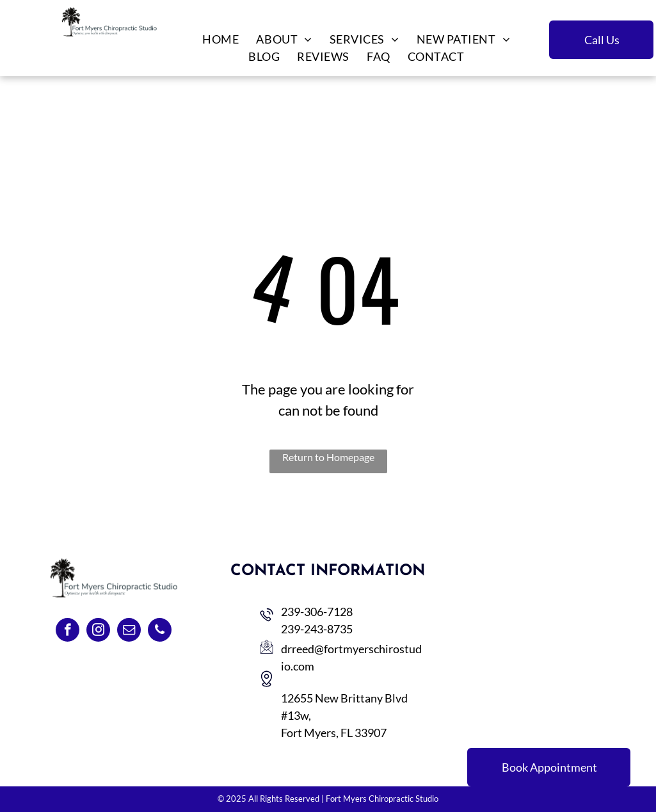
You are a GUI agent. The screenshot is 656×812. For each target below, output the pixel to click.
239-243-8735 (317, 629)
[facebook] (68, 631)
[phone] (160, 631)
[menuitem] (220, 39)
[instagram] (98, 631)
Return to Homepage (328, 457)
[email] (129, 631)
